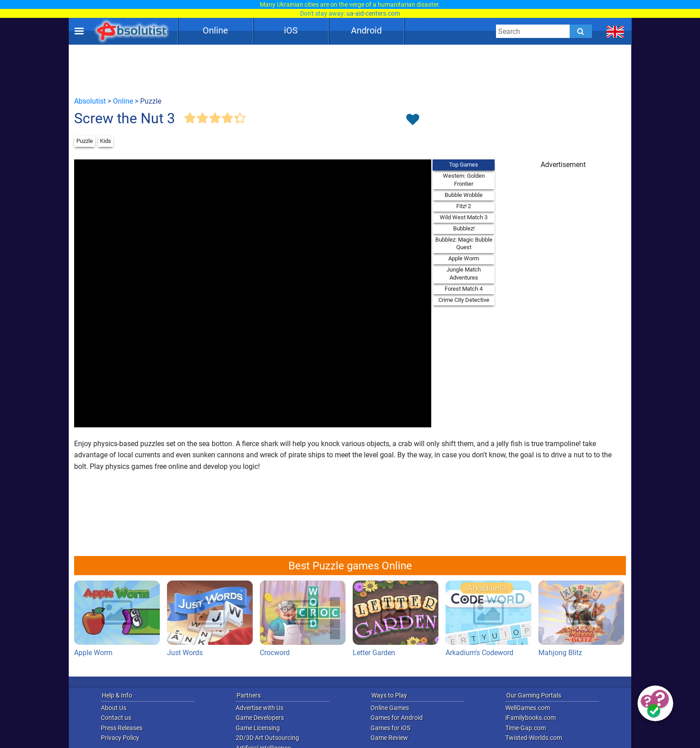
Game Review (389, 738)
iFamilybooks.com (531, 718)
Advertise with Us (260, 708)
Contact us (116, 718)
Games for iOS (390, 728)
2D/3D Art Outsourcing (267, 738)
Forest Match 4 (464, 289)
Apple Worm (464, 258)
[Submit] (581, 31)
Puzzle (85, 141)
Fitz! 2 (464, 206)
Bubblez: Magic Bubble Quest (464, 244)
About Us (114, 708)
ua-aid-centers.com (373, 13)
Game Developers (260, 718)
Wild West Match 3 (464, 217)
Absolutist (90, 101)
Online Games (390, 708)
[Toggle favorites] (412, 120)
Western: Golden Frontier (464, 180)
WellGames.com (528, 708)
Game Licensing (258, 728)
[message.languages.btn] (615, 31)
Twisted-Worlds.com (534, 738)
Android (366, 30)
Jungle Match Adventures (464, 274)
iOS (291, 30)
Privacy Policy (120, 738)
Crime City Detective (464, 300)
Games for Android (397, 718)
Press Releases (122, 728)
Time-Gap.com (526, 728)
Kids (106, 141)
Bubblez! (464, 228)
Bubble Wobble (464, 195)
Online (215, 30)
